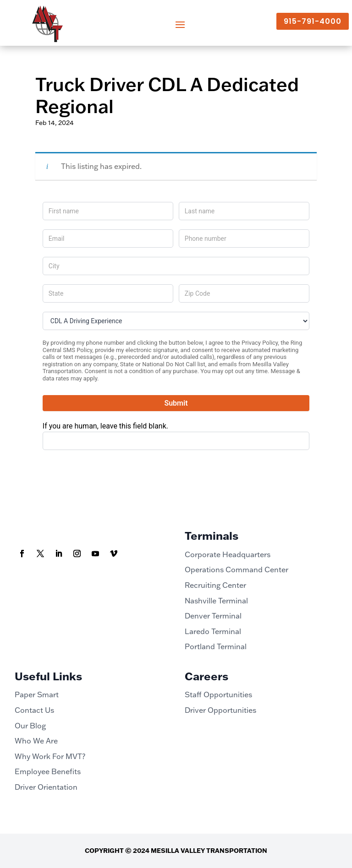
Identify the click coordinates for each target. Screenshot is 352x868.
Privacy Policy (260, 343)
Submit (176, 403)
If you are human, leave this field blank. (105, 426)
